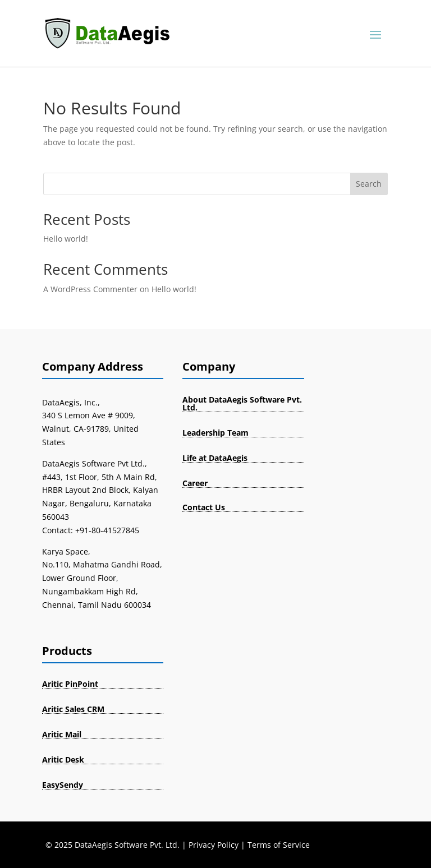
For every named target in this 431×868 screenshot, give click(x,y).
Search (369, 184)
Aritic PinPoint (70, 684)
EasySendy (63, 785)
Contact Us (204, 507)
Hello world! (66, 239)
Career (195, 483)
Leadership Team (215, 433)
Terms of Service (279, 845)
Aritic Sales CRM (73, 709)
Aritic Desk (63, 759)
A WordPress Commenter (90, 289)
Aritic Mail (62, 734)
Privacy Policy (214, 845)
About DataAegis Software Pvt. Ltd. (242, 403)
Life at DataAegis (215, 458)
